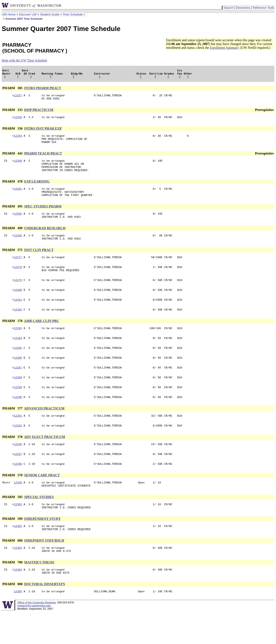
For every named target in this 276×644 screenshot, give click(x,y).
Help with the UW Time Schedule (24, 60)
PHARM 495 (13, 216)
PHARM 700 (13, 592)
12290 (18, 419)
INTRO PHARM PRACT (43, 90)
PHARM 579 (13, 500)
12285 (18, 367)
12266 (18, 247)
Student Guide (50, 14)
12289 (18, 408)
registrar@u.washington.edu (34, 638)
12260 (18, 167)
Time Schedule (73, 14)
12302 (18, 554)
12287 (18, 388)
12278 (18, 281)
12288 (18, 398)
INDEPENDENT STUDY (42, 546)
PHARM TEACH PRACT (43, 159)
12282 (18, 326)
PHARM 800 (13, 615)
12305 (18, 623)
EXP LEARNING (37, 190)
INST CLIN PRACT (39, 262)
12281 (18, 316)
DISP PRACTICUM (39, 113)
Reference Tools (263, 8)
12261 (18, 197)
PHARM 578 (13, 460)
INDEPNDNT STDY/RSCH (44, 569)
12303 (18, 577)
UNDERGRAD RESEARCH (45, 239)
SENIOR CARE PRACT (42, 500)
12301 (18, 531)
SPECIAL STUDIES (39, 523)
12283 (18, 346)
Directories (243, 8)
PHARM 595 (13, 523)
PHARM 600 (13, 569)
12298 (18, 489)
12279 (18, 295)
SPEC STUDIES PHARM (43, 216)
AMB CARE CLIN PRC (42, 338)
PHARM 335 (13, 113)
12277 (18, 270)
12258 (18, 121)
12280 (18, 305)
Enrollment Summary (224, 48)
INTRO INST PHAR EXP (43, 132)
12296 (18, 468)
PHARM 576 (13, 338)
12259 (18, 140)
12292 (18, 449)
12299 (18, 508)
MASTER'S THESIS (39, 592)
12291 (18, 438)
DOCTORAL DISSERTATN (45, 615)
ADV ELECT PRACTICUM (45, 460)
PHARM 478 (13, 190)
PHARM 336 (13, 132)
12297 (18, 478)
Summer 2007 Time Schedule (22, 19)
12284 (18, 356)
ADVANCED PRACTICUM (44, 430)
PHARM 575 (13, 262)
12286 (18, 377)
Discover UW (28, 14)
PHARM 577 (13, 430)
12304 (18, 600)
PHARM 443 (13, 159)
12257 (18, 98)
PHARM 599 (13, 546)
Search (228, 8)
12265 (18, 224)
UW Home (9, 14)
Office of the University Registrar (36, 634)
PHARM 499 (13, 239)
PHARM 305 (13, 90)
